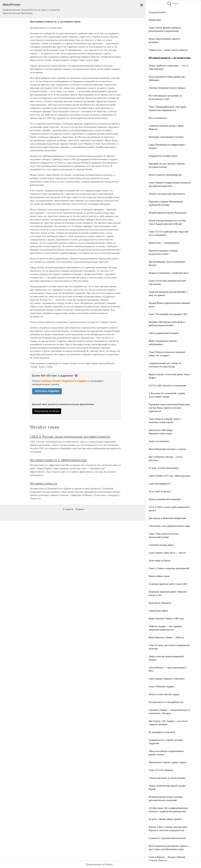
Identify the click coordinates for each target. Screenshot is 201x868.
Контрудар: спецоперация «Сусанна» (166, 137)
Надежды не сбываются (160, 603)
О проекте (68, 509)
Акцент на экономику (159, 441)
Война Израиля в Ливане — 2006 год (166, 637)
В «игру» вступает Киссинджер (164, 468)
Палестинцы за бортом (159, 561)
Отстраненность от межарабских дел (166, 702)
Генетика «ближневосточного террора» (167, 88)
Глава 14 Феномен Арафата (162, 686)
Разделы (80, 509)
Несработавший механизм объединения (167, 213)
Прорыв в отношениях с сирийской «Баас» (169, 273)
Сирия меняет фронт (158, 611)
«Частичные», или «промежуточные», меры (169, 526)
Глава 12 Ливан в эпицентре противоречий (169, 568)
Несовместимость (44, 483)
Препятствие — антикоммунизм (164, 243)
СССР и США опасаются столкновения (167, 386)
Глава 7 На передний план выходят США (168, 314)
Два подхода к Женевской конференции (167, 518)
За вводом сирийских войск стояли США (168, 584)
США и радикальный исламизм (164, 333)
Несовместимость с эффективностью (58, 460)
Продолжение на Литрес (47, 411)
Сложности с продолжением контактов (167, 838)
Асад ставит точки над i (160, 491)
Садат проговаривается (160, 484)
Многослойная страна (159, 576)
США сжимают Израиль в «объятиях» (167, 679)
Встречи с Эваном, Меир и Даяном (165, 819)
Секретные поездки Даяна (161, 545)
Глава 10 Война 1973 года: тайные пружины (169, 476)
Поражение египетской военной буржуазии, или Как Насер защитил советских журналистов (169, 408)
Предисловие (155, 20)
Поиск (173, 4)
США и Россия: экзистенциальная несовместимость (70, 436)
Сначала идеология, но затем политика (167, 778)
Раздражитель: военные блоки (163, 156)
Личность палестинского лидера (164, 694)
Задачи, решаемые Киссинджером (165, 499)
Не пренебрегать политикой (162, 732)
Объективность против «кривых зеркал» (168, 762)
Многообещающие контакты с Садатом (167, 449)
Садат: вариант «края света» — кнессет (167, 553)
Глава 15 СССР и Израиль (161, 770)
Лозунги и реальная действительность (167, 194)
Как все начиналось (158, 118)
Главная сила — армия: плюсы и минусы (168, 50)
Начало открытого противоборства (165, 175)
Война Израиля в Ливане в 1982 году (166, 618)
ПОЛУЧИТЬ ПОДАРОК (47, 391)
